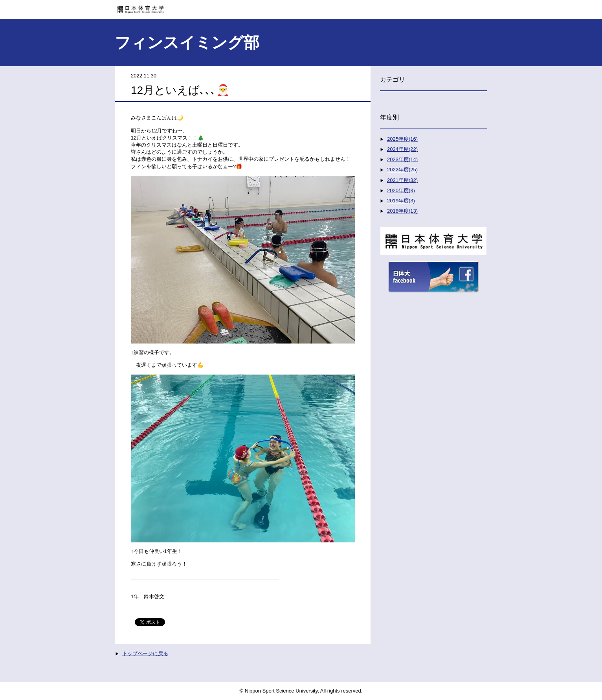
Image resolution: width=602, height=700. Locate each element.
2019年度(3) (401, 201)
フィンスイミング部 (187, 42)
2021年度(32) (402, 180)
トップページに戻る (145, 653)
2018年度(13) (402, 211)
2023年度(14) (402, 159)
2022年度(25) (402, 170)
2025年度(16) (402, 139)
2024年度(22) (402, 149)
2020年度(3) (401, 190)
